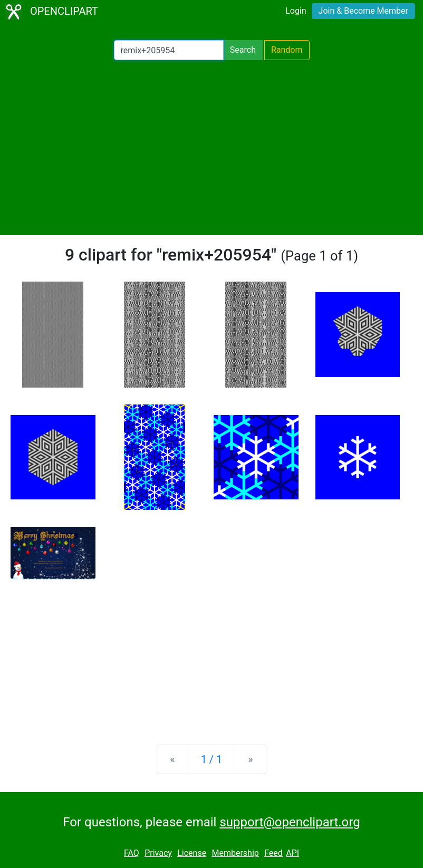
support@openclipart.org (290, 822)
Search (243, 50)
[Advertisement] (211, 148)
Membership (235, 853)
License (192, 853)
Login (296, 11)
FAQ (132, 853)
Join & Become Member (363, 11)
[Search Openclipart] (169, 50)
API (292, 853)
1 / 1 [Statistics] (212, 759)
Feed (273, 853)
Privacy (158, 853)
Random (287, 50)
